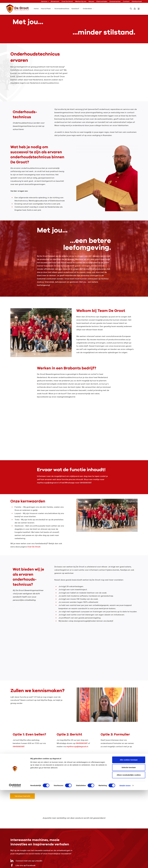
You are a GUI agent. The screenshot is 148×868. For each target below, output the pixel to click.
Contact (126, 1)
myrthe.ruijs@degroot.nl (77, 747)
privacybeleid (38, 783)
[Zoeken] (131, 9)
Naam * (14, 761)
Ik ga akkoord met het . (29, 783)
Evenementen (115, 1)
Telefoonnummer (104, 761)
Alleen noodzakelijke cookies (129, 853)
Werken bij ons (81, 1)
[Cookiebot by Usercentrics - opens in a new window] (15, 863)
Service (45, 1)
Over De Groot (67, 1)
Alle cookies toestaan (129, 838)
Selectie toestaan (129, 845)
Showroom (55, 1)
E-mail (57, 761)
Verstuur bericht (22, 796)
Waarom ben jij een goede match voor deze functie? (31, 773)
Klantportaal (137, 1)
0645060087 (19, 747)
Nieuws (91, 1)
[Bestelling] (139, 9)
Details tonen (125, 863)
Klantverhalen (102, 1)
